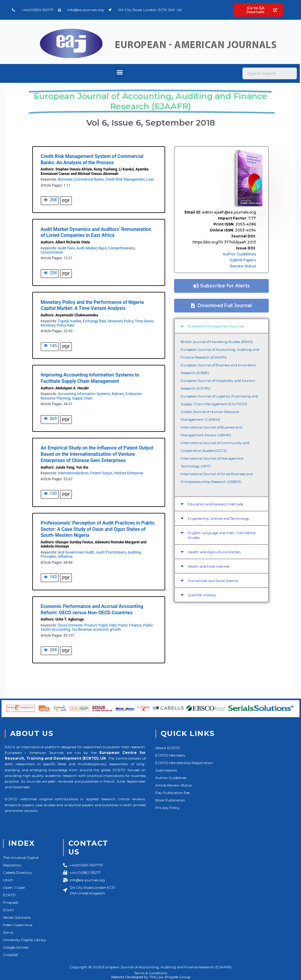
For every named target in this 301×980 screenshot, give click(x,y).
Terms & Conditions (151, 973)
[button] (120, 72)
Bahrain (118, 394)
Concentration (52, 252)
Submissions (166, 770)
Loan (150, 179)
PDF (66, 201)
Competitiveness (121, 248)
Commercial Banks (89, 179)
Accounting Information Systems (84, 394)
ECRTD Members (170, 755)
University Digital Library (25, 940)
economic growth (107, 630)
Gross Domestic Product (77, 625)
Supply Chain (82, 398)
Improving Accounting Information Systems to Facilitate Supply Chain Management (90, 378)
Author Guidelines (239, 254)
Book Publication (170, 800)
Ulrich (8, 880)
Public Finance (130, 625)
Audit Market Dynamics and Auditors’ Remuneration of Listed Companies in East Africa (96, 232)
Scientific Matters (202, 595)
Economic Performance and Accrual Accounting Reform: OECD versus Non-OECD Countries (92, 609)
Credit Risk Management (125, 179)
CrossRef (10, 955)
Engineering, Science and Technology (219, 518)
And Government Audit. (76, 552)
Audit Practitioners (111, 552)
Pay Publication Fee (172, 793)
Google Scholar (16, 947)
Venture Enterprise (129, 473)
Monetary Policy (120, 321)
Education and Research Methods (215, 504)
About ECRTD (168, 748)
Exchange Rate (95, 321)
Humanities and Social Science (213, 581)
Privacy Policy (168, 808)
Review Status (243, 266)
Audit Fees (66, 248)
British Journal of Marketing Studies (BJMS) (217, 342)
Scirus (8, 932)
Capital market (70, 321)
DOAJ (8, 910)
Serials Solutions (17, 917)
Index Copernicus (18, 925)
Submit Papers (243, 260)
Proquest (11, 902)
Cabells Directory (18, 872)
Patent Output (101, 473)
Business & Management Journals (216, 326)
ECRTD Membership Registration (184, 763)
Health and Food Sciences (209, 566)
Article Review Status (173, 785)
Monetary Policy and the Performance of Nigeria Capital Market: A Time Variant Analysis (92, 305)
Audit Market (87, 248)
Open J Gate (14, 887)
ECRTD (9, 895)
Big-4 (102, 248)
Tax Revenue (81, 630)
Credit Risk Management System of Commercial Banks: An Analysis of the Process (92, 159)
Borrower (65, 179)
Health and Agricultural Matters (214, 552)
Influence (65, 557)
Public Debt (108, 625)
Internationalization (73, 473)
